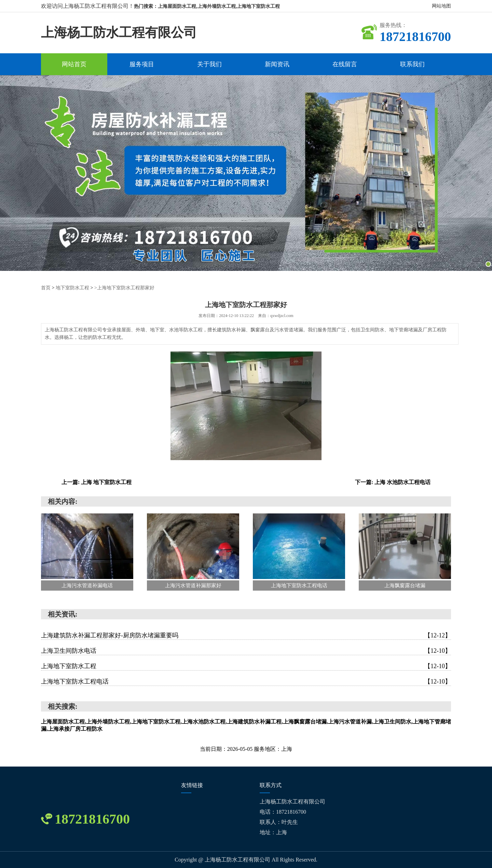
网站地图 (441, 6)
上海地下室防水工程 (246, 666)
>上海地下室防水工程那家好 (124, 288)
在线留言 (345, 64)
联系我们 (412, 64)
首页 (46, 288)
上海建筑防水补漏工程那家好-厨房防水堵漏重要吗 (246, 635)
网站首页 (74, 64)
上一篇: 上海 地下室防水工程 (97, 482)
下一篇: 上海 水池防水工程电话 (393, 482)
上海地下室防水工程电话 (246, 681)
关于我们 (209, 64)
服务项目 (142, 64)
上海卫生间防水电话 (246, 651)
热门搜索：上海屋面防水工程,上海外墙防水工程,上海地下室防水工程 (207, 6)
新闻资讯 (277, 64)
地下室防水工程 (72, 288)
